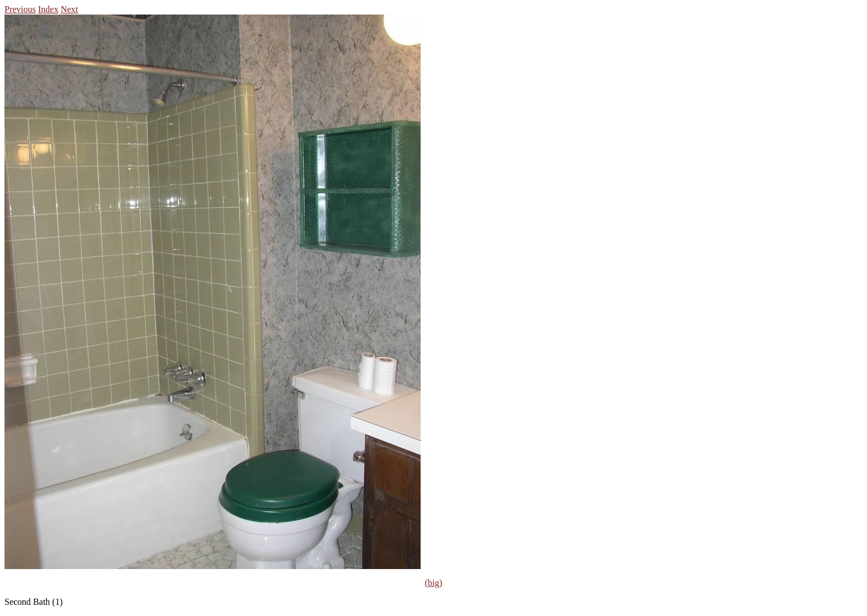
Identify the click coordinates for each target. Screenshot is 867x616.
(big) (433, 583)
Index (48, 9)
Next (69, 9)
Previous (20, 9)
